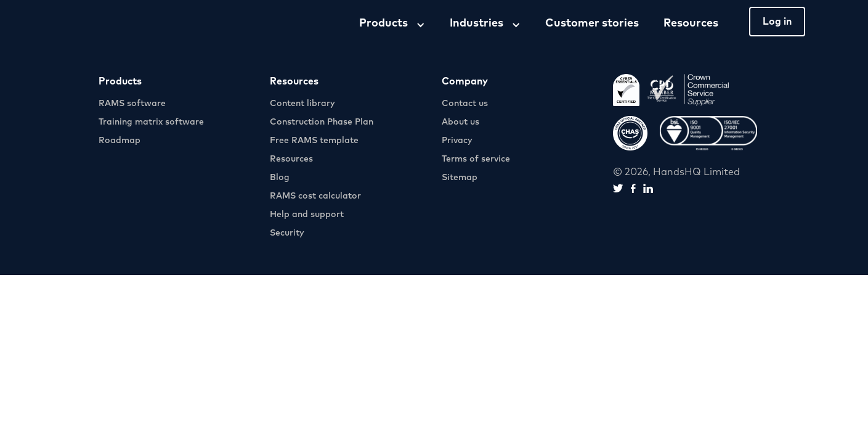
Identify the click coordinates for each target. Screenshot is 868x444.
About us (460, 122)
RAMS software (132, 104)
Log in (777, 22)
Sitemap (460, 178)
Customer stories (592, 23)
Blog (280, 178)
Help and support (307, 215)
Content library (302, 104)
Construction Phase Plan (322, 122)
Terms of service (476, 159)
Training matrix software (151, 122)
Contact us (465, 104)
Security (287, 233)
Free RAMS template (314, 141)
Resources (691, 23)
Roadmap (120, 141)
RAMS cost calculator (315, 196)
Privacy (457, 141)
